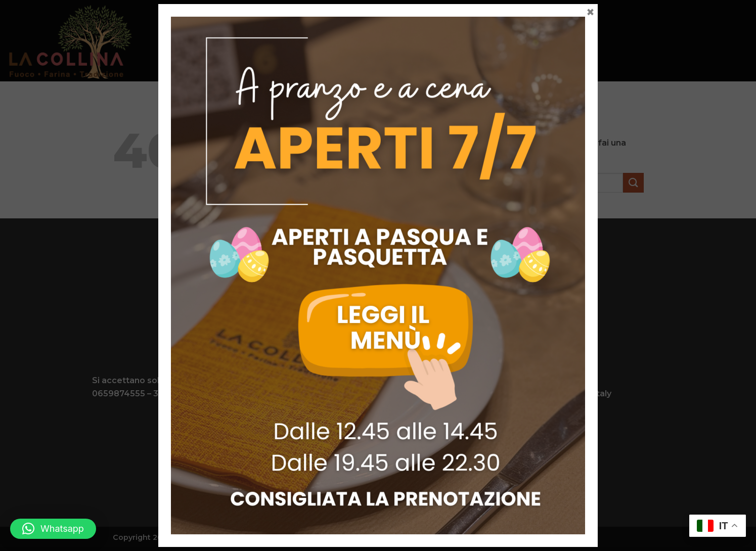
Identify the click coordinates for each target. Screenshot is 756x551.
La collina (225, 40)
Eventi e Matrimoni (385, 40)
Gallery (461, 40)
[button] (53, 529)
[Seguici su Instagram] (386, 473)
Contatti (515, 40)
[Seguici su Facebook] (370, 473)
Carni (313, 40)
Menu (275, 40)
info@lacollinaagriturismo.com (383, 394)
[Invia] (633, 183)
